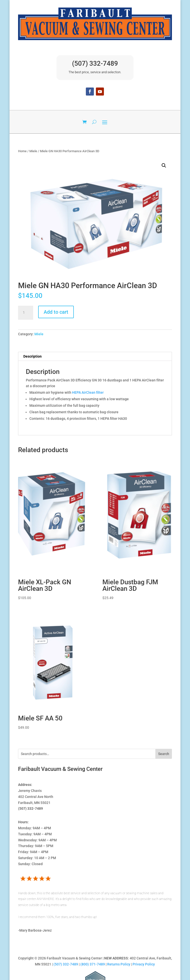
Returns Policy (119, 964)
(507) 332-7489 (95, 63)
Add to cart (56, 312)
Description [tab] (33, 356)
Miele (33, 151)
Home (22, 151)
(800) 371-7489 (93, 964)
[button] (164, 166)
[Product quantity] (26, 313)
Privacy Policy (144, 964)
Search (164, 754)
